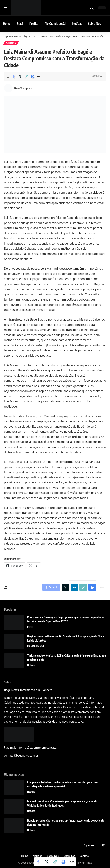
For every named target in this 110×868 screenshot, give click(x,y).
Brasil (30, 627)
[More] (39, 76)
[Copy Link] (26, 76)
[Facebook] (99, 845)
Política (11, 43)
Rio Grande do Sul (36, 646)
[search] (92, 8)
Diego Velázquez (22, 88)
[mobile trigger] (7, 8)
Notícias (31, 665)
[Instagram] (104, 845)
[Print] (32, 76)
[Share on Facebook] (14, 76)
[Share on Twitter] (20, 76)
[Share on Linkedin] (74, 587)
